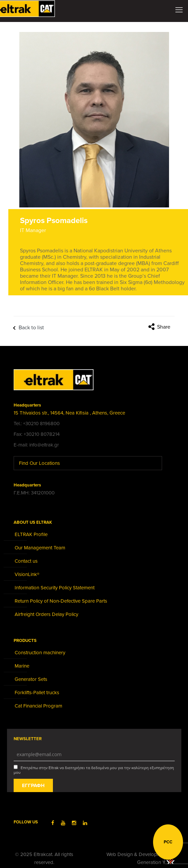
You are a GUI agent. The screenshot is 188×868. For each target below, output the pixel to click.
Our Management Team (40, 548)
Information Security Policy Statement (55, 588)
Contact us (26, 561)
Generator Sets (31, 679)
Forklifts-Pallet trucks (37, 693)
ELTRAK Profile (31, 534)
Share (164, 327)
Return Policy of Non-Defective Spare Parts (61, 601)
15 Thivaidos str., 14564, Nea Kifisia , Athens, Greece (69, 413)
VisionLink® (27, 574)
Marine (22, 666)
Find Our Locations (44, 463)
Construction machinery (40, 653)
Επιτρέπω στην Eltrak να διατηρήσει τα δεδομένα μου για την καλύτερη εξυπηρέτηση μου (94, 770)
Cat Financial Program (38, 706)
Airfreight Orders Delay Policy (46, 614)
